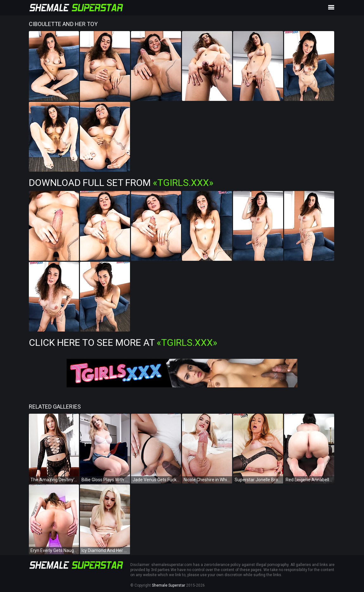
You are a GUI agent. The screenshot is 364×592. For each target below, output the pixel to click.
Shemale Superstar (169, 585)
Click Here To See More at (123, 342)
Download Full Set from (121, 183)
